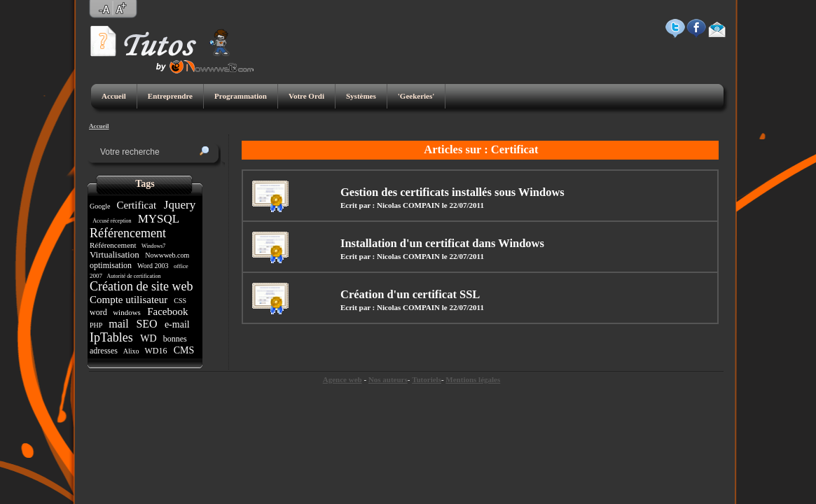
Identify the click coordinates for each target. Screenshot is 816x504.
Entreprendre (170, 96)
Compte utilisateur (130, 300)
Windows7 (153, 246)
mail (118, 324)
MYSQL (158, 219)
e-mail (177, 324)
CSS (180, 301)
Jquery (179, 205)
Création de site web (143, 286)
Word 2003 (153, 266)
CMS (184, 350)
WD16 (156, 351)
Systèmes (361, 96)
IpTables (113, 337)
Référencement (129, 233)
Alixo (131, 351)
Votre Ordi (306, 96)
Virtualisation (116, 254)
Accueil (114, 96)
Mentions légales (473, 379)
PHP (97, 325)
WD (148, 338)
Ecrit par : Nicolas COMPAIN (390, 205)
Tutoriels (427, 379)
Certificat (137, 205)
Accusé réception (112, 221)
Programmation (241, 96)
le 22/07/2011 (463, 205)
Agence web (343, 379)
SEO (146, 324)
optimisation (112, 265)
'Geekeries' (416, 96)
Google (101, 206)
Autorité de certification (134, 276)
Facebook (167, 311)
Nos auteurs (388, 379)
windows (126, 312)
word (99, 312)
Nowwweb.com (167, 255)
